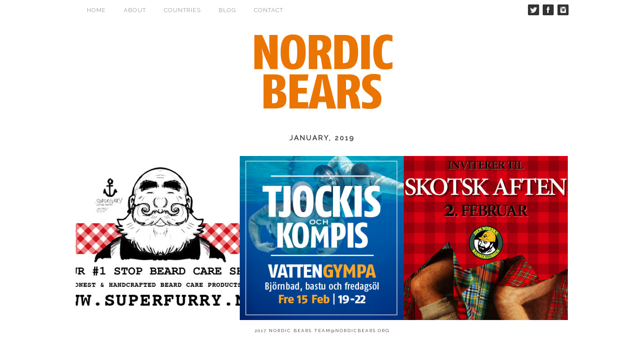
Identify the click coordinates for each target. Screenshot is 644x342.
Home (96, 10)
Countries (182, 10)
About (135, 10)
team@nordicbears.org (352, 331)
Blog (227, 10)
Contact (269, 10)
